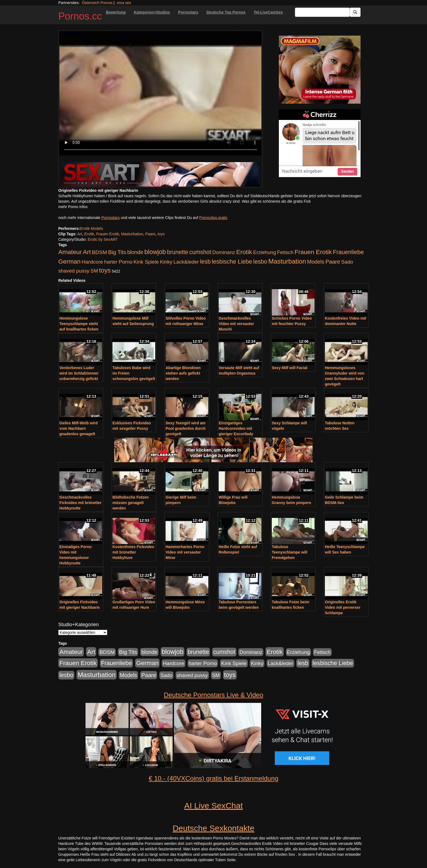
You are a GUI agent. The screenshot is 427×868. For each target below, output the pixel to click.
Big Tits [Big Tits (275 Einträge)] (117, 252)
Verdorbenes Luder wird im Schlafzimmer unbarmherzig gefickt (79, 373)
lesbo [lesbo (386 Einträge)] (260, 262)
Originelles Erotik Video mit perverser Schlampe (343, 607)
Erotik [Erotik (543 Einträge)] (244, 252)
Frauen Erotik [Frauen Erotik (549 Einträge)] (313, 252)
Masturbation (132, 234)
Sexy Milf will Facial (290, 368)
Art (80, 234)
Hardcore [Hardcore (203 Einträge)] (92, 262)
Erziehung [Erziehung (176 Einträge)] (265, 252)
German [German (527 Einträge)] (69, 262)
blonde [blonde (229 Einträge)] (135, 252)
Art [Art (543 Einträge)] (87, 252)
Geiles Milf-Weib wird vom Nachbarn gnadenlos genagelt (79, 428)
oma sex (124, 3)
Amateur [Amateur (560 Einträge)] (70, 252)
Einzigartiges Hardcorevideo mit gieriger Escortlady (236, 428)
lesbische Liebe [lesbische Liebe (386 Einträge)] (232, 262)
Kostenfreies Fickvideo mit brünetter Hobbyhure (133, 552)
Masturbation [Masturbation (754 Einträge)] (287, 261)
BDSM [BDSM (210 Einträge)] (99, 252)
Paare (150, 234)
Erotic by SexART (103, 239)
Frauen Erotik (108, 234)
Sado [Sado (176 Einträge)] (347, 262)
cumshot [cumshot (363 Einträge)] (200, 252)
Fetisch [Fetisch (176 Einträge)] (285, 252)
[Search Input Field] (322, 12)
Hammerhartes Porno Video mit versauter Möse (185, 552)
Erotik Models (91, 228)
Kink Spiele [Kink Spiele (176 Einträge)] (146, 262)
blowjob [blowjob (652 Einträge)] (155, 252)
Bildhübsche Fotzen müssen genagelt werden (131, 503)
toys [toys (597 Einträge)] (105, 270)
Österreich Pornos (97, 3)
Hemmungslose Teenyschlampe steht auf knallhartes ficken (79, 324)
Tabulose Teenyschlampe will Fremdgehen (289, 552)
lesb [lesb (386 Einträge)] (205, 262)
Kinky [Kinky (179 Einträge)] (166, 262)
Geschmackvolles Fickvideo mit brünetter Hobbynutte (80, 503)
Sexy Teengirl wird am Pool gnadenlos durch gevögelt (186, 428)
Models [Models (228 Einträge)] (316, 262)
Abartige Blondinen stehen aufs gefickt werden (183, 373)
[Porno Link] (160, 174)
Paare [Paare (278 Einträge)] (333, 262)
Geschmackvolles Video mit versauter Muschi (236, 324)
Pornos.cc (80, 16)
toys (161, 234)
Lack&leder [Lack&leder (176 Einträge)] (186, 262)
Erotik (89, 234)
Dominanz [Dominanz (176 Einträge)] (224, 252)
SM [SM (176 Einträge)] (94, 271)
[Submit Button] (355, 12)
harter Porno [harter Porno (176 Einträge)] (118, 262)
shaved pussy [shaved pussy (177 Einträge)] (74, 271)
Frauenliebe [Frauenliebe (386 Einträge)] (348, 252)
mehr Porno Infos (73, 207)
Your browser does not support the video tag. (160, 93)
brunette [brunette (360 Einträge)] (178, 252)
